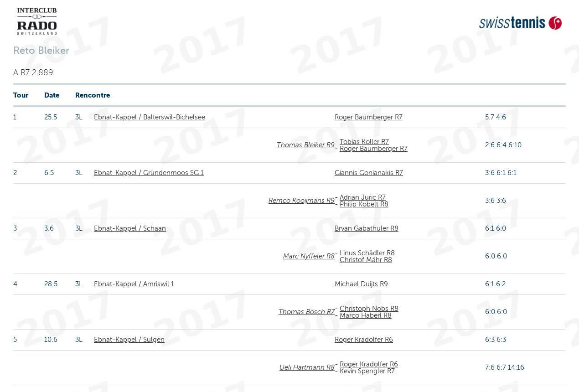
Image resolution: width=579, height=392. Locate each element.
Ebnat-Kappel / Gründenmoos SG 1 (149, 173)
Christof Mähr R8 (366, 260)
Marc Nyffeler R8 (309, 256)
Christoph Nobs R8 (369, 309)
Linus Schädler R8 (367, 253)
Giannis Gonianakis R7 (369, 173)
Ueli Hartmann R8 (307, 367)
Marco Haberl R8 (366, 315)
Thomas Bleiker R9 (306, 145)
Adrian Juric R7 (363, 197)
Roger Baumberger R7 (369, 117)
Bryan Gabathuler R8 (367, 228)
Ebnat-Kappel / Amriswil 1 (134, 284)
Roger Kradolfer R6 (364, 340)
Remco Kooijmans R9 (302, 201)
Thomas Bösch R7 (307, 312)
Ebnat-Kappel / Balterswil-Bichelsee (150, 117)
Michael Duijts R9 (361, 284)
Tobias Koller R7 (364, 142)
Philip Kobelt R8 (364, 204)
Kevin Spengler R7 (367, 371)
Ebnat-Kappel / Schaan (130, 228)
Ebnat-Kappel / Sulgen (129, 340)
